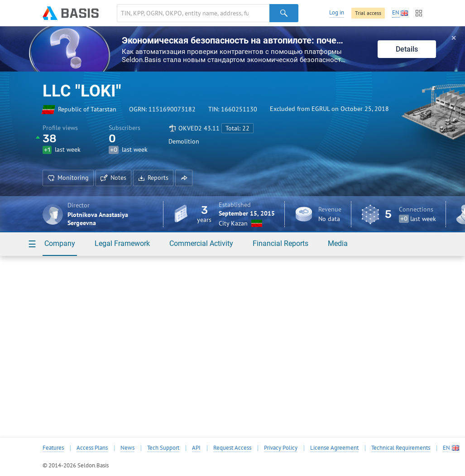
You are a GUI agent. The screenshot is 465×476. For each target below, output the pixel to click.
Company (60, 243)
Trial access (368, 13)
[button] (184, 178)
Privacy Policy (281, 448)
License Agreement (334, 448)
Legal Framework (122, 243)
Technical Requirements (401, 448)
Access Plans (92, 448)
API (196, 448)
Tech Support (163, 448)
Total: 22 (237, 128)
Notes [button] (113, 178)
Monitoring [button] (68, 178)
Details (407, 49)
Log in (337, 12)
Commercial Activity (201, 243)
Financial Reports (280, 243)
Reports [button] (153, 178)
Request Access (232, 448)
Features (53, 448)
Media (338, 243)
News (127, 448)
